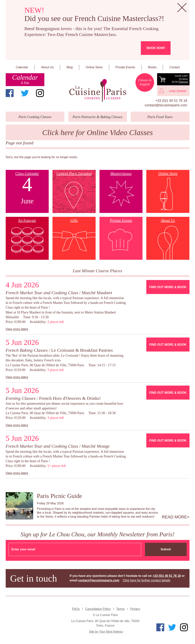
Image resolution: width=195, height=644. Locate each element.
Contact (175, 67)
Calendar (22, 67)
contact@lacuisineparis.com (166, 105)
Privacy (135, 609)
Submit (166, 549)
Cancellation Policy (98, 609)
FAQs (76, 609)
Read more (174, 517)
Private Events (125, 67)
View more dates (17, 329)
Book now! (156, 48)
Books (152, 67)
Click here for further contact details (146, 580)
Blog (70, 67)
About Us (47, 67)
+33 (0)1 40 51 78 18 (171, 101)
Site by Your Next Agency (106, 632)
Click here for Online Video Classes (98, 133)
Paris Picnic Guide (60, 496)
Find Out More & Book (168, 287)
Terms (121, 609)
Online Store (94, 67)
